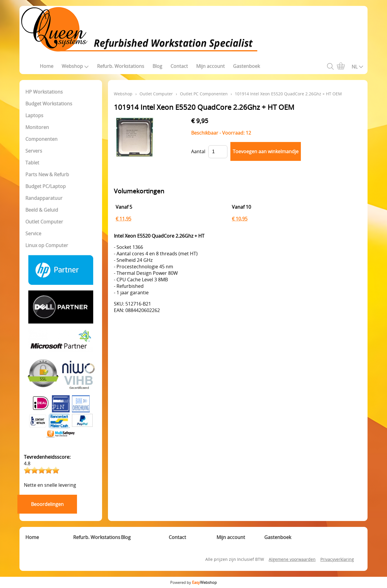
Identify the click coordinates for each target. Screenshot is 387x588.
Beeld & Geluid (42, 210)
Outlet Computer (44, 222)
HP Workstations (44, 92)
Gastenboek (246, 66)
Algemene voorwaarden (292, 559)
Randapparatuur (44, 198)
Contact (179, 66)
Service (33, 233)
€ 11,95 (123, 219)
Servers (34, 151)
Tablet (32, 163)
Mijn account (210, 66)
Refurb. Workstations (121, 66)
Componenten (41, 139)
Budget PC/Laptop (46, 186)
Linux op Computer (47, 245)
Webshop (75, 66)
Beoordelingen (47, 504)
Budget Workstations (49, 104)
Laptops (34, 115)
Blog (157, 66)
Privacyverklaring (337, 559)
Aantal (198, 151)
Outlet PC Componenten (204, 94)
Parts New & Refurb (47, 174)
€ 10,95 (240, 219)
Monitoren (37, 127)
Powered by (193, 582)
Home (47, 66)
